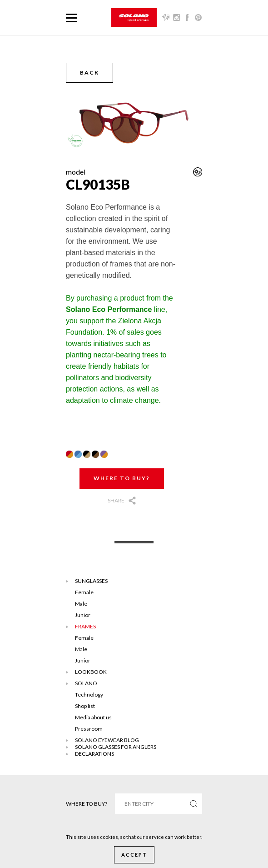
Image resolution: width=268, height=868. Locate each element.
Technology (89, 695)
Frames (85, 626)
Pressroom (89, 729)
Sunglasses (91, 581)
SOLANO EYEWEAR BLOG (107, 740)
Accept (134, 855)
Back (89, 73)
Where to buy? (122, 478)
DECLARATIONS (94, 754)
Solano (86, 683)
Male (81, 604)
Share (116, 500)
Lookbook (91, 672)
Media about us (93, 717)
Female (84, 592)
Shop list (85, 706)
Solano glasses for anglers (116, 747)
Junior (83, 615)
